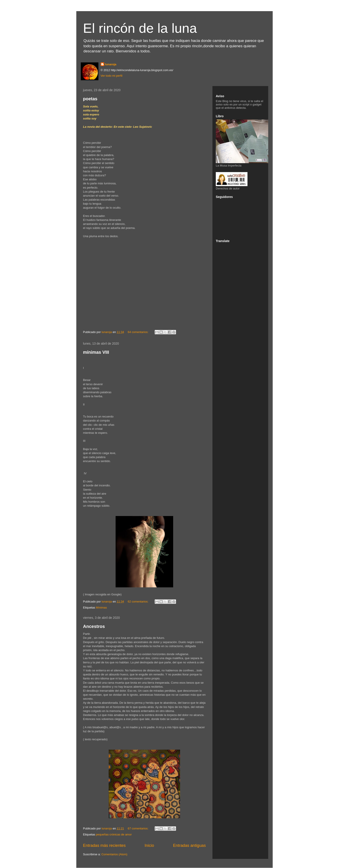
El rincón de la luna (140, 28)
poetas (90, 99)
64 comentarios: (138, 332)
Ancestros (94, 626)
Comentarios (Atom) (114, 854)
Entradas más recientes (104, 845)
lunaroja (111, 64)
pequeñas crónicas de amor (114, 834)
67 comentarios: (138, 828)
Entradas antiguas (189, 845)
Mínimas (101, 608)
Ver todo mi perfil (112, 76)
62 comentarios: (138, 602)
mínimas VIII (96, 352)
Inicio (149, 845)
